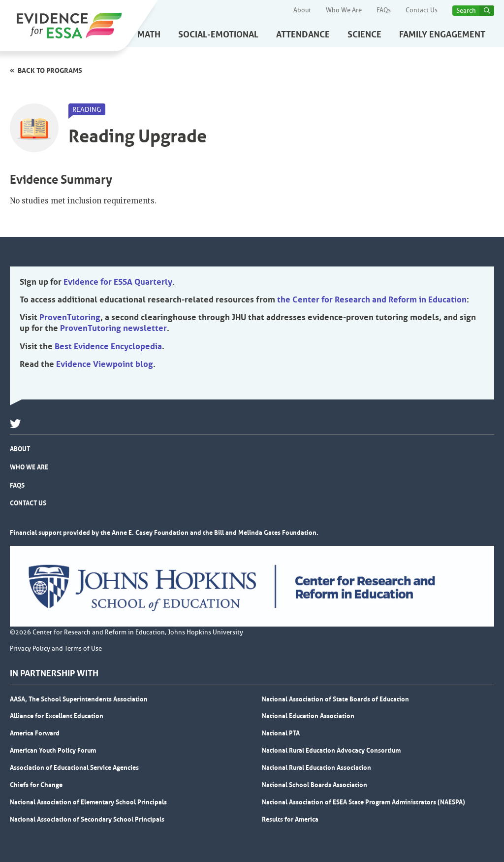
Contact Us (422, 10)
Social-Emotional (218, 34)
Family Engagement (442, 34)
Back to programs (50, 70)
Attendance (303, 34)
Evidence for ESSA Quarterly (118, 282)
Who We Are (344, 10)
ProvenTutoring (70, 317)
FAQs (384, 10)
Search (466, 11)
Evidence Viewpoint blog (105, 364)
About (302, 10)
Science (364, 34)
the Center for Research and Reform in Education (372, 299)
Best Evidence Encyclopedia (108, 346)
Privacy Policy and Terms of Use (56, 649)
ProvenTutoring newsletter (113, 328)
